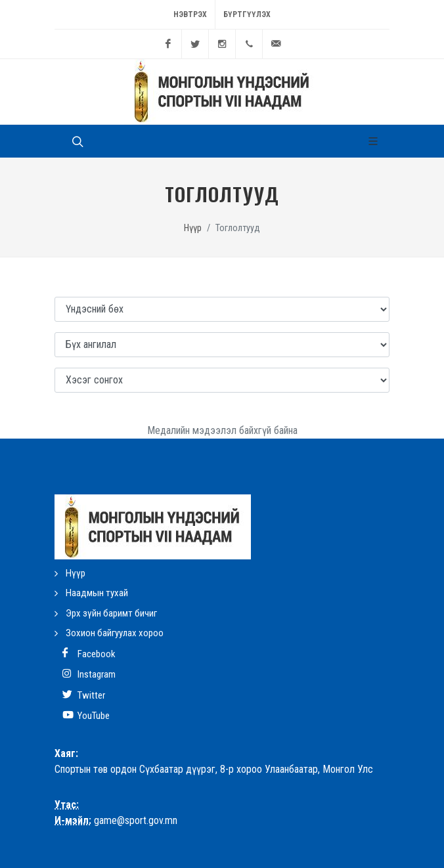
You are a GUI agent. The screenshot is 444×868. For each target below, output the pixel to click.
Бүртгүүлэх (247, 14)
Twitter (84, 695)
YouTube (86, 715)
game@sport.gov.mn (136, 820)
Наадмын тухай (97, 593)
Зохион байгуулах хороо (115, 633)
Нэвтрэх (190, 14)
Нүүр (193, 228)
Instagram (89, 674)
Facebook (89, 654)
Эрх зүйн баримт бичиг (111, 613)
